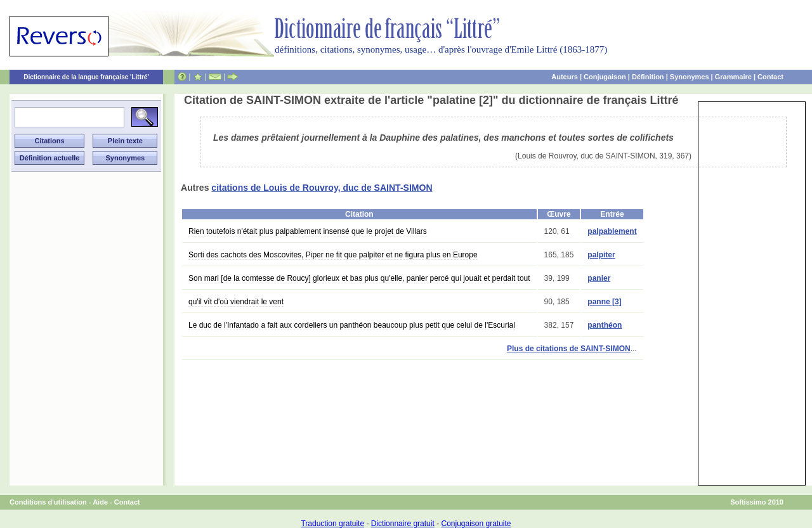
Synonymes (690, 77)
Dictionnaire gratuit (403, 524)
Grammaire (733, 77)
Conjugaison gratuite (476, 524)
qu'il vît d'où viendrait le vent (236, 302)
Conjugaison (605, 77)
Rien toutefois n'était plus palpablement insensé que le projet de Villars (308, 231)
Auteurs (565, 77)
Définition (648, 77)
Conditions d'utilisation (48, 502)
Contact (770, 77)
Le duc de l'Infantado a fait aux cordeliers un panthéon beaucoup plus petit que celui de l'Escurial (352, 325)
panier (599, 278)
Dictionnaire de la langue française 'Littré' (86, 77)
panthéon (605, 325)
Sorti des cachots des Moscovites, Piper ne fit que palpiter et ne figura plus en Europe (333, 255)
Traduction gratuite (332, 524)
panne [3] (604, 302)
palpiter (601, 255)
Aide (100, 502)
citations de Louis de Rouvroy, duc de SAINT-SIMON (322, 188)
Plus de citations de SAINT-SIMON (569, 349)
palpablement (612, 231)
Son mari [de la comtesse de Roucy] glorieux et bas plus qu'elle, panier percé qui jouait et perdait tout (359, 278)
